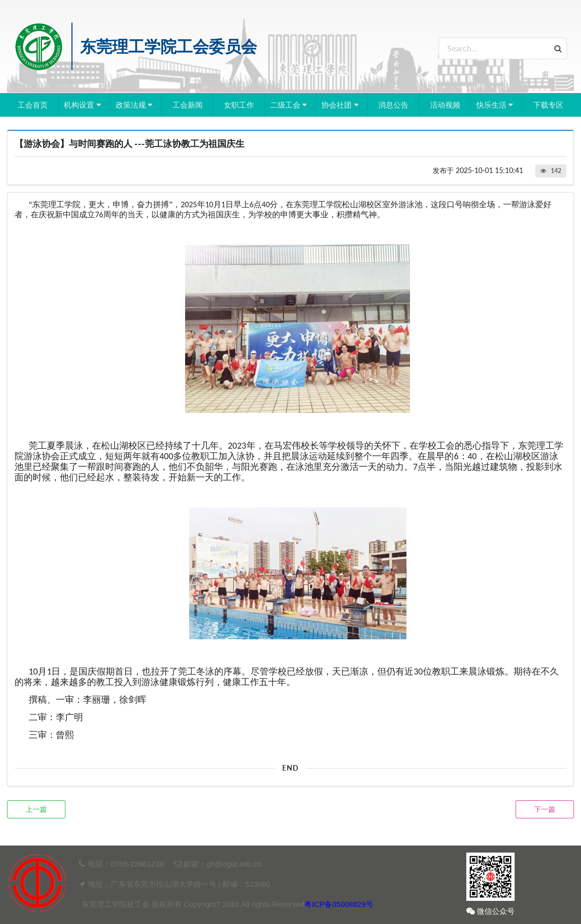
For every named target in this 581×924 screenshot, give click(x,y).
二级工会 (290, 105)
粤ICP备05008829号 (339, 904)
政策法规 (135, 105)
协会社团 (341, 105)
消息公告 (393, 105)
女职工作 (239, 105)
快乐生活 (496, 105)
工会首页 (33, 105)
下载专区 (548, 105)
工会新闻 (188, 105)
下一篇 (545, 809)
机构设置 (84, 105)
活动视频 (445, 105)
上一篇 (36, 809)
